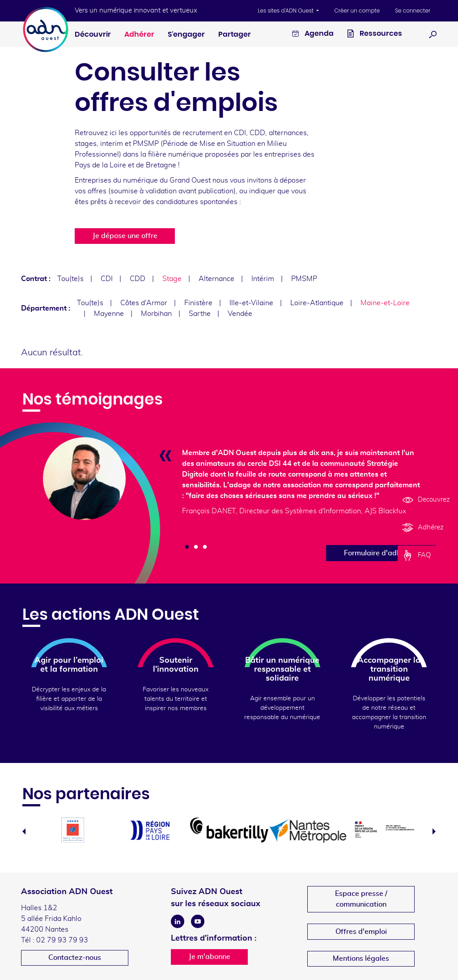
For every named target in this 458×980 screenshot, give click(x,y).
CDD (138, 279)
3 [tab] (205, 547)
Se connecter (413, 11)
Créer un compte (357, 11)
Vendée (240, 314)
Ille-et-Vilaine (251, 303)
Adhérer (139, 34)
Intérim (263, 279)
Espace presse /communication (361, 899)
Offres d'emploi (361, 932)
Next (434, 831)
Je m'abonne (210, 957)
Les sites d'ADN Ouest (287, 11)
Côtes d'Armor (144, 303)
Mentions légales (361, 959)
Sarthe (200, 314)
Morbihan (156, 314)
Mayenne (109, 314)
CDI (107, 279)
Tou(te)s (70, 279)
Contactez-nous (75, 958)
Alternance (216, 279)
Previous (24, 831)
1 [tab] (187, 547)
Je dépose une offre (125, 236)
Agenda (313, 35)
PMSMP (304, 279)
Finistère (198, 303)
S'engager (186, 34)
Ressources (375, 35)
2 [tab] (196, 547)
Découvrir (93, 34)
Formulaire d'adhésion (381, 553)
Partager (235, 34)
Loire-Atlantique (317, 303)
